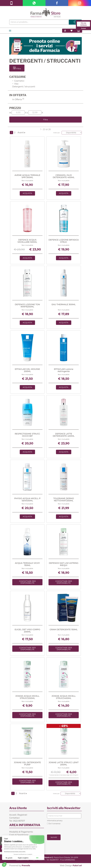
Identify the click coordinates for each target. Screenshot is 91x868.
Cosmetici (18, 81)
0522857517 (54, 860)
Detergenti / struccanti (24, 87)
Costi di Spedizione (19, 835)
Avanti (21, 133)
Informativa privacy (55, 821)
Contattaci (14, 818)
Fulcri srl (77, 865)
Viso (15, 84)
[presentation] (62, 829)
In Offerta (18, 99)
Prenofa (26, 865)
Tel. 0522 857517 (17, 821)
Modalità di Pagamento (21, 832)
